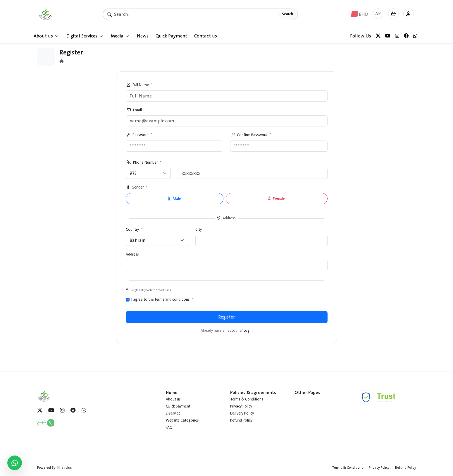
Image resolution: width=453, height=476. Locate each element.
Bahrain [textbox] (137, 240)
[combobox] (148, 173)
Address (132, 255)
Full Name (140, 85)
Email (136, 110)
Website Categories (182, 420)
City (199, 230)
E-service (173, 413)
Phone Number (144, 163)
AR (378, 14)
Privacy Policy (241, 406)
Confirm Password (251, 135)
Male (174, 199)
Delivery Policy (242, 413)
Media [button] (120, 36)
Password (140, 135)
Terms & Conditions (247, 399)
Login (248, 331)
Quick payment (178, 406)
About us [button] (46, 36)
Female (277, 199)
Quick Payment (171, 36)
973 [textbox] (133, 173)
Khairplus (65, 468)
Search (287, 14)
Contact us (206, 36)
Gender (137, 188)
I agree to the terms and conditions (162, 300)
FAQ (169, 427)
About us (173, 399)
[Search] (200, 14)
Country (134, 230)
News (143, 36)
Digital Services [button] (85, 36)
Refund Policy (241, 420)
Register (226, 317)
